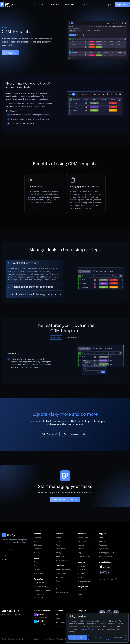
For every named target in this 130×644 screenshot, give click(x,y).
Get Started (10, 53)
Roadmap (38, 549)
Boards (58, 537)
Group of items (73, 337)
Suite (58, 614)
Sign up (4, 559)
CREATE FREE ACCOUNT (65, 500)
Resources (70, 4)
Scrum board (39, 594)
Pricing (85, 4)
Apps (36, 541)
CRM (58, 585)
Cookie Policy (87, 629)
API (35, 553)
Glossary (81, 545)
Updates (59, 626)
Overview (38, 537)
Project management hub (76, 434)
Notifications (60, 549)
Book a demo (10, 549)
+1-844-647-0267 (106, 556)
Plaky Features (49, 434)
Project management (63, 569)
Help (101, 537)
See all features (62, 560)
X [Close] (125, 617)
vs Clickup (81, 570)
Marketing (59, 577)
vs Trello (81, 577)
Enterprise (38, 570)
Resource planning (41, 587)
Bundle (58, 618)
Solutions (53, 4)
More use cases (62, 592)
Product (37, 4)
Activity (58, 553)
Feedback (103, 545)
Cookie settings (117, 637)
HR (57, 589)
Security (60, 639)
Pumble (80, 594)
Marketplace (60, 622)
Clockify (81, 590)
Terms (45, 639)
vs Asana (81, 574)
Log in (4, 556)
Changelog (38, 545)
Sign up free (122, 5)
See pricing (39, 574)
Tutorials (81, 549)
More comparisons (85, 581)
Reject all (98, 637)
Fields (58, 545)
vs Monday (82, 566)
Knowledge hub (83, 537)
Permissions (60, 556)
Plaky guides (82, 541)
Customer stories (84, 556)
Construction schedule (42, 590)
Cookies (37, 639)
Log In (109, 5)
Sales (58, 581)
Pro (35, 566)
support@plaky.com (106, 553)
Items (58, 541)
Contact (102, 541)
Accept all (78, 637)
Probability (56, 337)
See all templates (41, 598)
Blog (79, 553)
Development (61, 573)
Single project (39, 583)
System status (104, 549)
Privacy (52, 639)
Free (36, 562)
